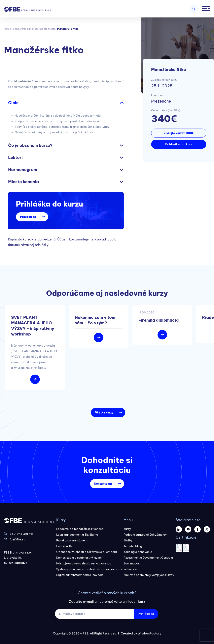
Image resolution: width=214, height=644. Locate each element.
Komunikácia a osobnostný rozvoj (79, 558)
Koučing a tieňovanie (138, 552)
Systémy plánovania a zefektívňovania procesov (89, 569)
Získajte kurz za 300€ (179, 133)
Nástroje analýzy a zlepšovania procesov (84, 563)
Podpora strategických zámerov (145, 535)
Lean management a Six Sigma (77, 535)
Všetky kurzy (104, 412)
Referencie (130, 569)
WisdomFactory (149, 633)
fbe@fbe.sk (17, 539)
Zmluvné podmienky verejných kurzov (149, 575)
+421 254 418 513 (21, 534)
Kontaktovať (103, 484)
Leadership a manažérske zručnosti (34, 29)
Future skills (64, 546)
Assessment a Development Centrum (148, 558)
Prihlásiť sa (28, 217)
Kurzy (127, 529)
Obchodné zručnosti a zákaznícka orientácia (87, 552)
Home (7, 29)
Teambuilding (133, 546)
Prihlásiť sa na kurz (179, 144)
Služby (128, 540)
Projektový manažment (72, 540)
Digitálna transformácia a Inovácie (80, 575)
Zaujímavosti (132, 563)
